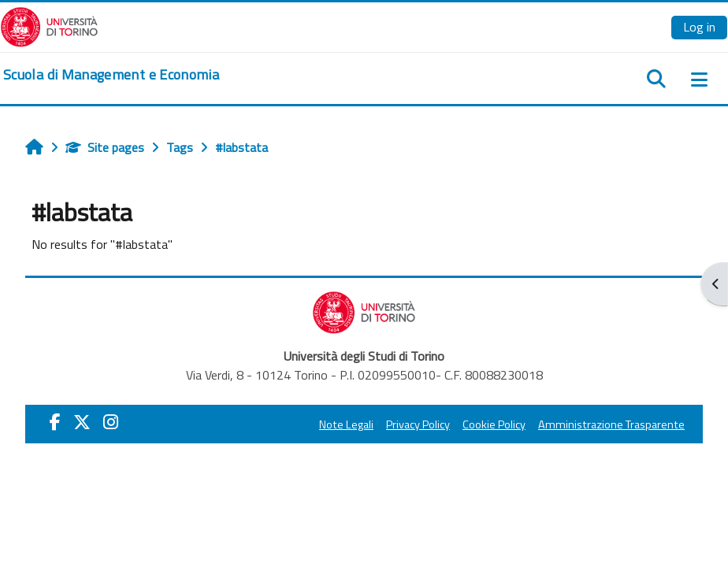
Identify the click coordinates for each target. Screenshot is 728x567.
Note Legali (346, 424)
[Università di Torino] (49, 25)
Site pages (105, 147)
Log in (699, 27)
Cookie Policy (494, 424)
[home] (111, 75)
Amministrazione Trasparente (611, 424)
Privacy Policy (418, 424)
